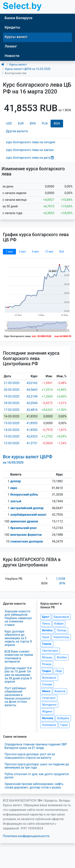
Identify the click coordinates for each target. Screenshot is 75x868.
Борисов (60, 691)
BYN (33, 123)
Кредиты (12, 27)
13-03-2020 (12, 436)
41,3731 (32, 443)
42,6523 (32, 436)
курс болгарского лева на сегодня (31, 142)
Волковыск (49, 678)
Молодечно (49, 705)
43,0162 (32, 383)
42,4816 (32, 410)
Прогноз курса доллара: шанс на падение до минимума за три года (37, 766)
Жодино (47, 711)
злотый (16, 501)
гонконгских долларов (26, 541)
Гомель (47, 644)
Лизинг (11, 46)
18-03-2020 (12, 403)
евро (14, 488)
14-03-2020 (12, 430)
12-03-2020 (12, 443)
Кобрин (59, 624)
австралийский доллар (27, 508)
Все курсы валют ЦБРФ (28, 459)
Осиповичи (49, 725)
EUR (21, 123)
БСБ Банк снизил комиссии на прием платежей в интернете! (19, 657)
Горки (64, 725)
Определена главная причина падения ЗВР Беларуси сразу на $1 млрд (36, 746)
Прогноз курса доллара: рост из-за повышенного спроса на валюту (30, 756)
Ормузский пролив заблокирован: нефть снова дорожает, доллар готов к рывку (34, 786)
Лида (58, 671)
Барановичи (61, 617)
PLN (45, 123)
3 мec (22, 252)
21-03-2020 (12, 383)
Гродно (47, 671)
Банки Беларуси (18, 18)
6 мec (35, 252)
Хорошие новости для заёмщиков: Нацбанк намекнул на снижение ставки (18, 618)
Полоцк (62, 630)
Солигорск (49, 698)
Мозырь (47, 657)
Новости (12, 56)
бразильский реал (23, 528)
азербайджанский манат (28, 515)
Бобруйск (63, 718)
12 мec (49, 252)
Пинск (46, 624)
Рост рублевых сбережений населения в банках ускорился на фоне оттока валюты (17, 697)
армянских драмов (24, 521)
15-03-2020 (12, 423)
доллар (15, 481)
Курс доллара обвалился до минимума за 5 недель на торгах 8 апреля (18, 638)
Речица (47, 664)
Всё (62, 252)
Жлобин (62, 657)
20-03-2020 (12, 390)
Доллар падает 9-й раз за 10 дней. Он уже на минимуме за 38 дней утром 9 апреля (18, 675)
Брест (46, 617)
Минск (46, 691)
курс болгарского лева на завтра (30, 150)
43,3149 (32, 396)
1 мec (9, 252)
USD (9, 123)
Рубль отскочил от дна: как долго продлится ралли (37, 776)
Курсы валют (16, 37)
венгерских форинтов (26, 535)
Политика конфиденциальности (26, 836)
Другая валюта (17, 131)
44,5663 (32, 390)
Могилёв (48, 718)
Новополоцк (61, 637)
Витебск (47, 630)
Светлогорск (50, 651)
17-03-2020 (12, 410)
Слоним (47, 684)
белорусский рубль (24, 495)
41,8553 (32, 423)
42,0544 (32, 403)
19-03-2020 (12, 396)
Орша (46, 637)
